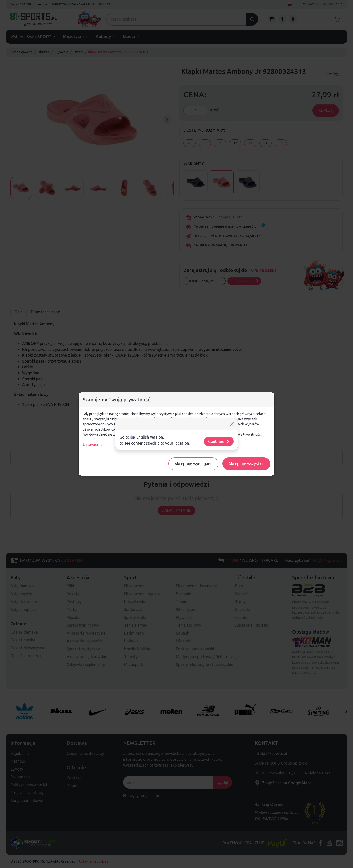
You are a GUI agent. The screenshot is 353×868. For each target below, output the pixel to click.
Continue (219, 441)
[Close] (232, 424)
